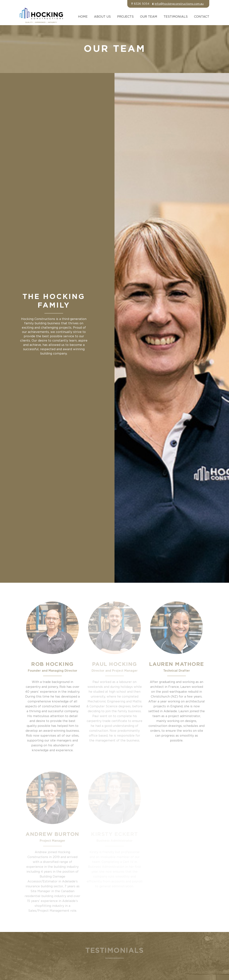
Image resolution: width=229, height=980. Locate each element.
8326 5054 (142, 4)
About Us (102, 17)
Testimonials (176, 17)
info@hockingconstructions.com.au (179, 4)
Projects (125, 17)
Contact (202, 17)
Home (83, 17)
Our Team (149, 17)
